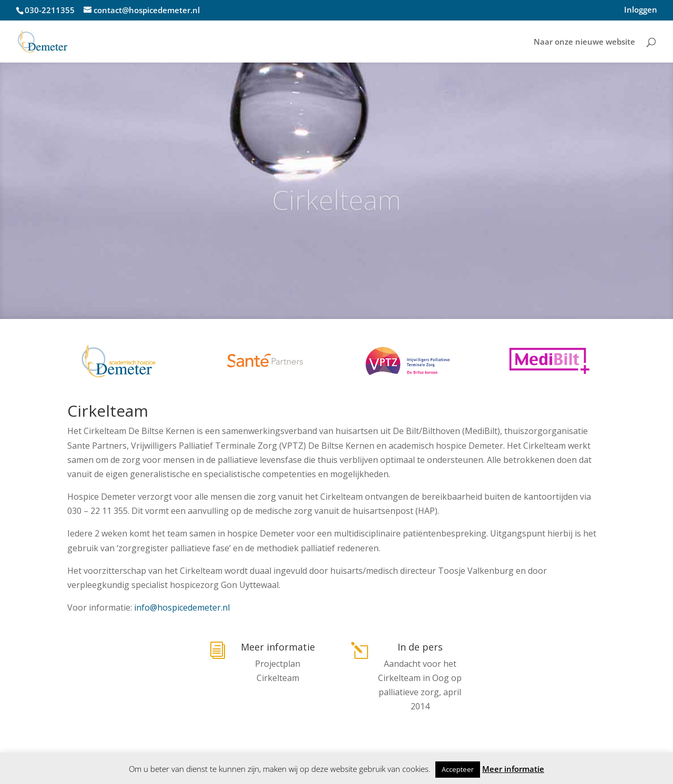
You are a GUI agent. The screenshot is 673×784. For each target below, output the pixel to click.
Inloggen (641, 10)
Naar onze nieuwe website (584, 42)
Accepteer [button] (458, 769)
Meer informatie (278, 647)
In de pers (420, 647)
